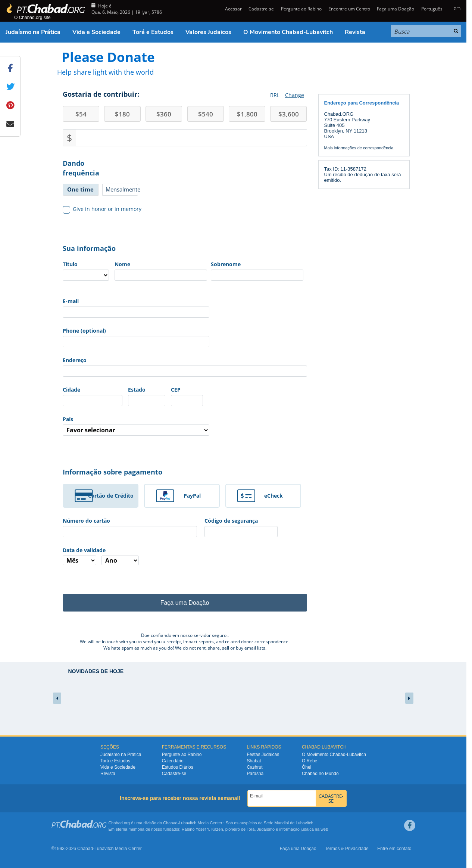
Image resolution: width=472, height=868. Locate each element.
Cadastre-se (261, 9)
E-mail (71, 301)
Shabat (254, 761)
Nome (122, 264)
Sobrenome (226, 264)
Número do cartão (86, 521)
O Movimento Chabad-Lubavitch (288, 32)
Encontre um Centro (349, 9)
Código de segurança (231, 521)
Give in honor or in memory (102, 209)
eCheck (273, 496)
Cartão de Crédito (111, 496)
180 (122, 114)
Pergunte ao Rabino (301, 9)
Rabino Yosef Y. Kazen (202, 829)
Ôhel (307, 767)
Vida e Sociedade (96, 32)
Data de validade (84, 550)
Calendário (173, 761)
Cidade (71, 390)
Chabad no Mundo (320, 774)
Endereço (75, 360)
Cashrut (255, 767)
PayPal (192, 496)
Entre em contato (394, 849)
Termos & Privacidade (347, 849)
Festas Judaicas (263, 755)
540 (206, 114)
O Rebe (310, 761)
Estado (137, 390)
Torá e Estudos (153, 32)
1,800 (247, 114)
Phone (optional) (84, 331)
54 (81, 114)
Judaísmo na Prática (33, 32)
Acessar (233, 9)
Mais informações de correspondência (359, 148)
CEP (176, 390)
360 (164, 114)
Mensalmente (122, 189)
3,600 (289, 114)
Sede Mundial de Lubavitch (289, 823)
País (68, 419)
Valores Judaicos (208, 32)
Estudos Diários (178, 767)
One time (80, 189)
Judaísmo (266, 829)
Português (432, 9)
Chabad (170, 823)
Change (295, 95)
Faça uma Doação (396, 9)
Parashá (255, 774)
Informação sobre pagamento (112, 472)
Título (70, 264)
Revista (355, 32)
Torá (251, 829)
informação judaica (296, 829)
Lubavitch (187, 823)
